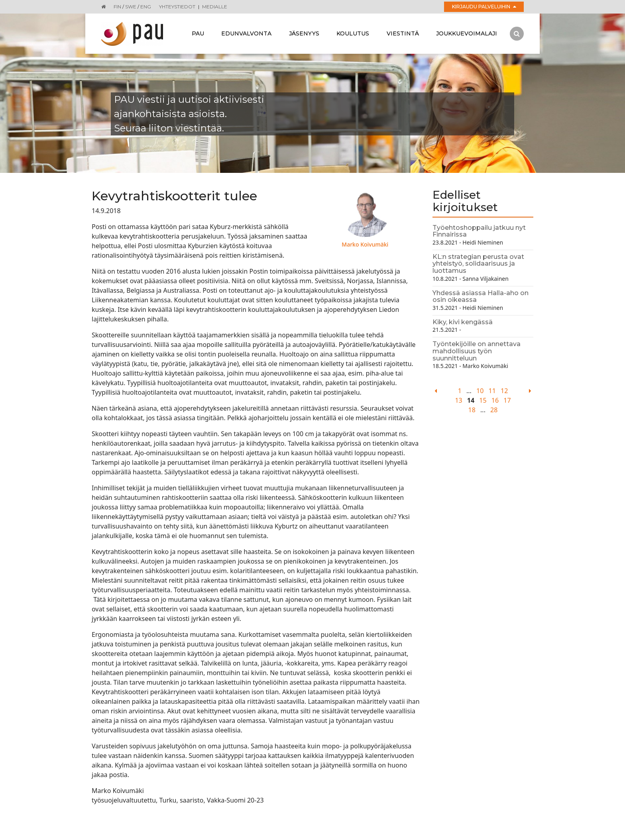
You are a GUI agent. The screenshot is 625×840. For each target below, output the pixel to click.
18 (472, 410)
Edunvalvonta (246, 33)
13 (458, 400)
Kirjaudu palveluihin (484, 7)
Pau (198, 33)
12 (504, 391)
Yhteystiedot (177, 7)
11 (492, 391)
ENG (146, 7)
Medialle (215, 7)
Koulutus (353, 33)
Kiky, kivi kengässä (463, 322)
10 (480, 391)
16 (495, 400)
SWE (131, 7)
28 (494, 410)
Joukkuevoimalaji (467, 33)
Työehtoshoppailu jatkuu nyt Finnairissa (479, 231)
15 (483, 400)
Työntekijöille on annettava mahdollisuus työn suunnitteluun (477, 351)
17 (507, 400)
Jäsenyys (304, 33)
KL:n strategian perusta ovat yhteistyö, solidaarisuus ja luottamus (478, 264)
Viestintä (403, 33)
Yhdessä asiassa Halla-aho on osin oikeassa (481, 297)
